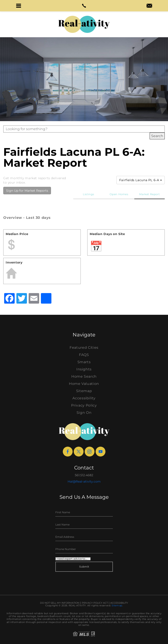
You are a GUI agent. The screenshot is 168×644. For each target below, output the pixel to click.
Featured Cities (84, 348)
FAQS (84, 355)
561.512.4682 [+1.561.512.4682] (84, 475)
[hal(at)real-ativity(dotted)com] (149, 6)
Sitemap (84, 391)
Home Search (84, 376)
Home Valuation (84, 384)
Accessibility (84, 398)
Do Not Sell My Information (60, 603)
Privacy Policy (84, 405)
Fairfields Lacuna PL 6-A (141, 180)
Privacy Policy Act (95, 603)
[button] (19, 6)
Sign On (84, 413)
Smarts (84, 362)
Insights (84, 369)
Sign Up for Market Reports (27, 191)
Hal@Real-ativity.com (84, 481)
